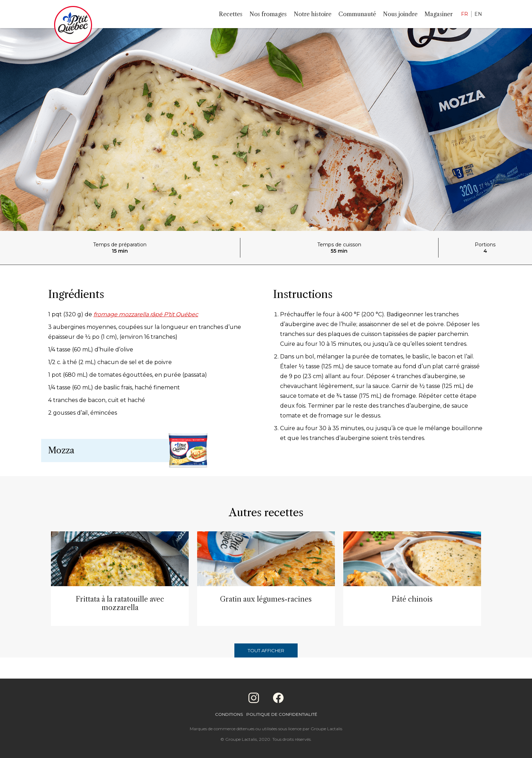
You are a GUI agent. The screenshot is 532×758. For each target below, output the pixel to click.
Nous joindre (400, 14)
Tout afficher (266, 650)
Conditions (229, 714)
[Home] (73, 26)
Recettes (231, 14)
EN (478, 14)
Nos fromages (268, 14)
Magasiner (439, 14)
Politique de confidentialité (282, 714)
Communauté (357, 14)
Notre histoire (313, 14)
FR (465, 14)
